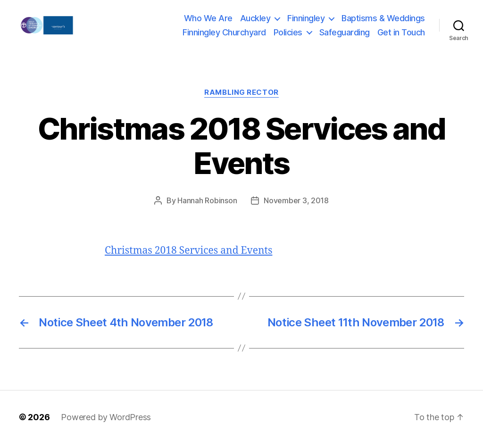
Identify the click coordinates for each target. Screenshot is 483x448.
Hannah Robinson (207, 205)
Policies (288, 34)
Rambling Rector (241, 97)
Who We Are (208, 21)
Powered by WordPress (106, 421)
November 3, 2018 (296, 205)
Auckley (255, 21)
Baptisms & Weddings (383, 21)
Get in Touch (401, 34)
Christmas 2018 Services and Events (188, 255)
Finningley (306, 21)
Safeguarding (345, 34)
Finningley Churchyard (224, 34)
